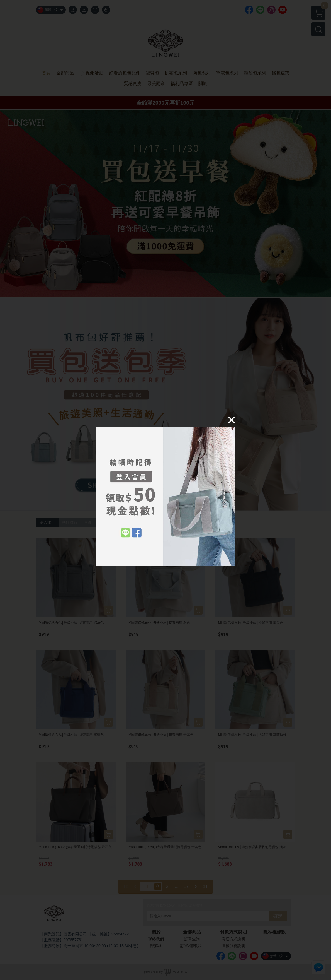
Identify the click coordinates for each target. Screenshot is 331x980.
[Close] (232, 420)
